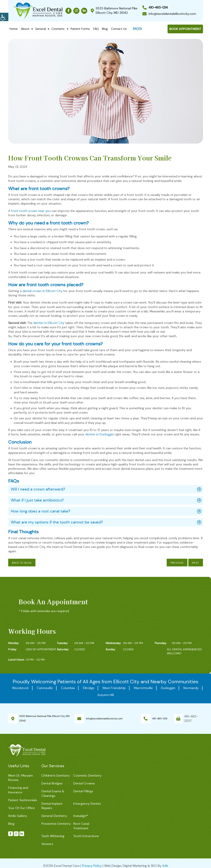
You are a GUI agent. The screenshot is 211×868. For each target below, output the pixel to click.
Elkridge (89, 688)
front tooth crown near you (31, 211)
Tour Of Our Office (21, 808)
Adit (165, 866)
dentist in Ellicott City (49, 323)
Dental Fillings (83, 791)
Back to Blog (22, 563)
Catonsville (45, 688)
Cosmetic (58, 29)
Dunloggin (168, 688)
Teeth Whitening (53, 836)
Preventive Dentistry (56, 824)
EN (135, 29)
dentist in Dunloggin (99, 434)
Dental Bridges (52, 783)
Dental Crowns (84, 783)
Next (196, 563)
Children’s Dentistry (56, 776)
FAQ (96, 29)
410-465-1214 (160, 719)
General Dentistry (54, 816)
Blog (105, 29)
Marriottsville (143, 688)
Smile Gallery (18, 816)
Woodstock (20, 688)
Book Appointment (185, 29)
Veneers (47, 844)
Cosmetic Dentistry (87, 776)
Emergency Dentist (87, 804)
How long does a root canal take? (40, 511)
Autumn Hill (106, 695)
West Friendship (114, 688)
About (25, 29)
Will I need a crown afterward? (38, 489)
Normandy (191, 688)
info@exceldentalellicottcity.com (104, 719)
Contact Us (119, 29)
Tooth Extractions (86, 836)
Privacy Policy (92, 866)
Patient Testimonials (23, 800)
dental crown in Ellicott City (42, 291)
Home (14, 29)
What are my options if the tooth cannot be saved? (57, 522)
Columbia (68, 688)
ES (140, 29)
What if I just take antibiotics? (37, 500)
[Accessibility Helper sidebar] (4, 16)
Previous (177, 563)
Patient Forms (80, 29)
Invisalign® (81, 816)
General (40, 29)
